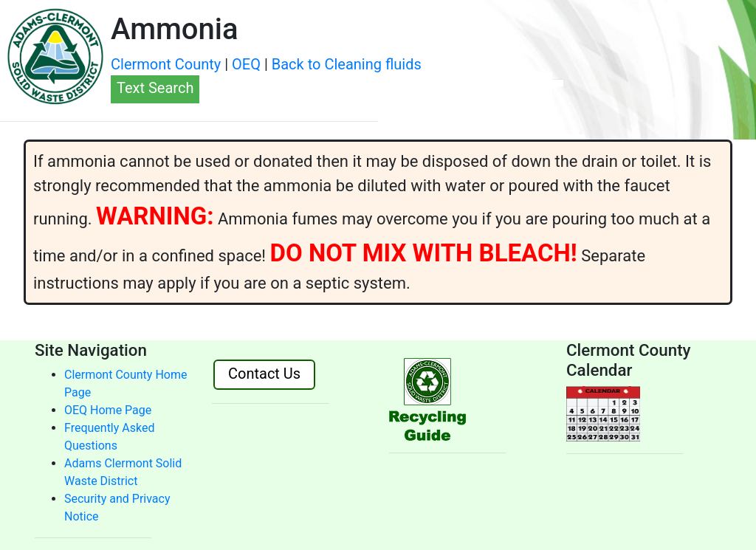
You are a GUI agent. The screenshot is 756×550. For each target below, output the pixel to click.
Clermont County (166, 64)
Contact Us (264, 374)
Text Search (155, 88)
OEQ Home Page (108, 410)
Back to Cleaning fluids (347, 64)
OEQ (246, 64)
